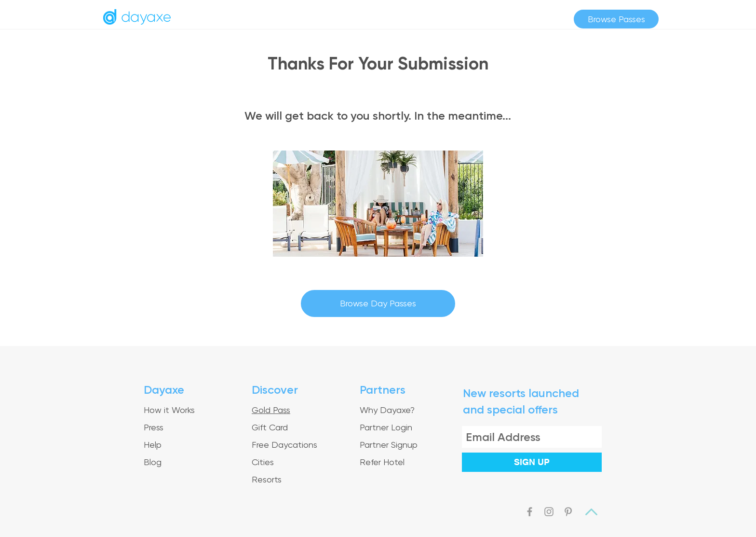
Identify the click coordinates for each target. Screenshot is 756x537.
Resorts (267, 479)
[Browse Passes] (616, 19)
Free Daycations (284, 445)
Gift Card (270, 427)
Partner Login (386, 427)
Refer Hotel (382, 462)
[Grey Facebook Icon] (530, 512)
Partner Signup (389, 445)
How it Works (169, 410)
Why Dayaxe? (387, 410)
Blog (153, 462)
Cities (263, 462)
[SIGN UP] (532, 462)
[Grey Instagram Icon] (549, 512)
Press (154, 427)
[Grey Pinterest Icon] (568, 512)
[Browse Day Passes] (378, 303)
